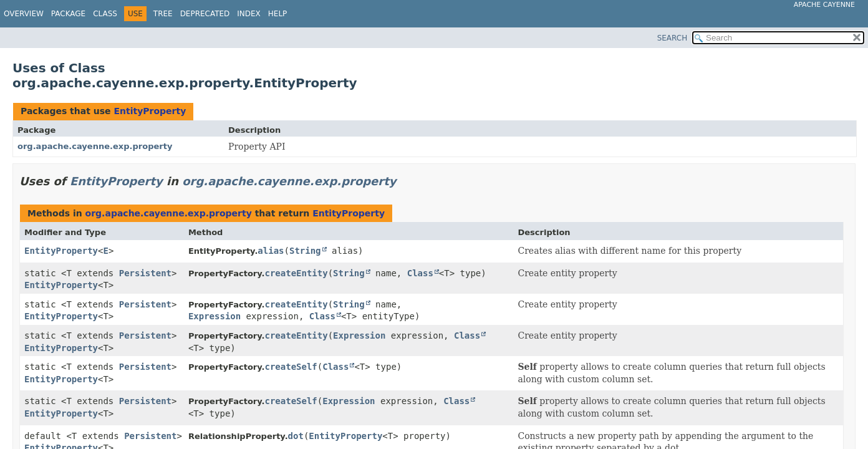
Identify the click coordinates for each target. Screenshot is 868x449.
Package (68, 14)
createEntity (297, 273)
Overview (24, 14)
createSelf (291, 367)
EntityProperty (150, 111)
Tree (163, 14)
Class (105, 14)
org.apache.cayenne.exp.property (95, 146)
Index (249, 14)
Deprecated (205, 14)
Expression (215, 316)
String (305, 251)
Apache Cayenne (824, 5)
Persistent (145, 273)
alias (271, 251)
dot (296, 436)
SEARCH (673, 38)
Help (278, 14)
